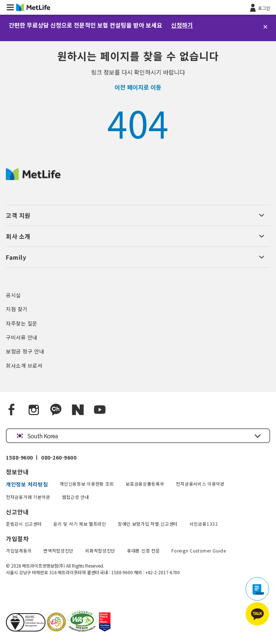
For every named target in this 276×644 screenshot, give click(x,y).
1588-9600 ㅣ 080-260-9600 (41, 457)
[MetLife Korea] (33, 177)
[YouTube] (100, 410)
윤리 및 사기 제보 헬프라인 (80, 524)
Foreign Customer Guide (199, 551)
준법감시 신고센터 (24, 524)
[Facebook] (12, 410)
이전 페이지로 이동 (138, 87)
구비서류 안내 (22, 337)
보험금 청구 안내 (25, 351)
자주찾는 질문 (22, 323)
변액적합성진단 (58, 551)
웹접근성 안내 (76, 497)
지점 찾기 (17, 309)
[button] (10, 7)
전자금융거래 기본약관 (28, 497)
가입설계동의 (19, 551)
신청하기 (182, 25)
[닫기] (265, 27)
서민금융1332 (204, 524)
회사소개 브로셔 (24, 366)
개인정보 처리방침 (27, 484)
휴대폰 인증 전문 (143, 551)
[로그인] (259, 7)
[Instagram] (34, 410)
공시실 (13, 295)
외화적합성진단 (100, 551)
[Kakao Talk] (56, 410)
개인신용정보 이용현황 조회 (87, 484)
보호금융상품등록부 (145, 484)
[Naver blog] (78, 410)
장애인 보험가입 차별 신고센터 (148, 524)
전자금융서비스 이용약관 (200, 484)
